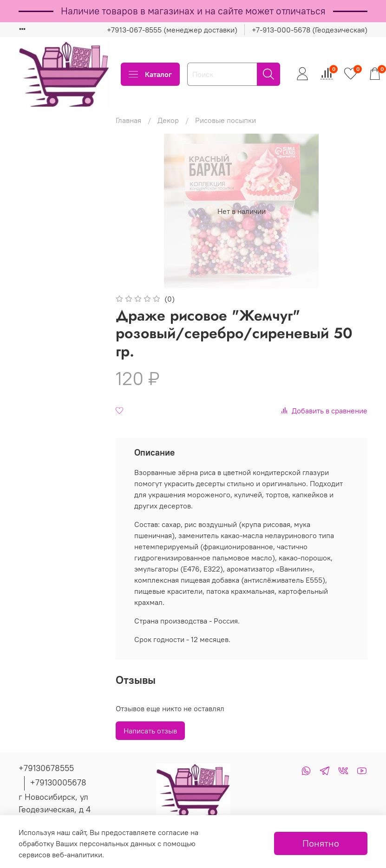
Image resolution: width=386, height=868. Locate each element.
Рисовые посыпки (226, 120)
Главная (128, 120)
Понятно (321, 843)
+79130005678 (58, 782)
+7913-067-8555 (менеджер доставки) (172, 30)
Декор (168, 120)
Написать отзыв (150, 731)
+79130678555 (46, 768)
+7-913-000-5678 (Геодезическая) (310, 30)
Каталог (150, 74)
